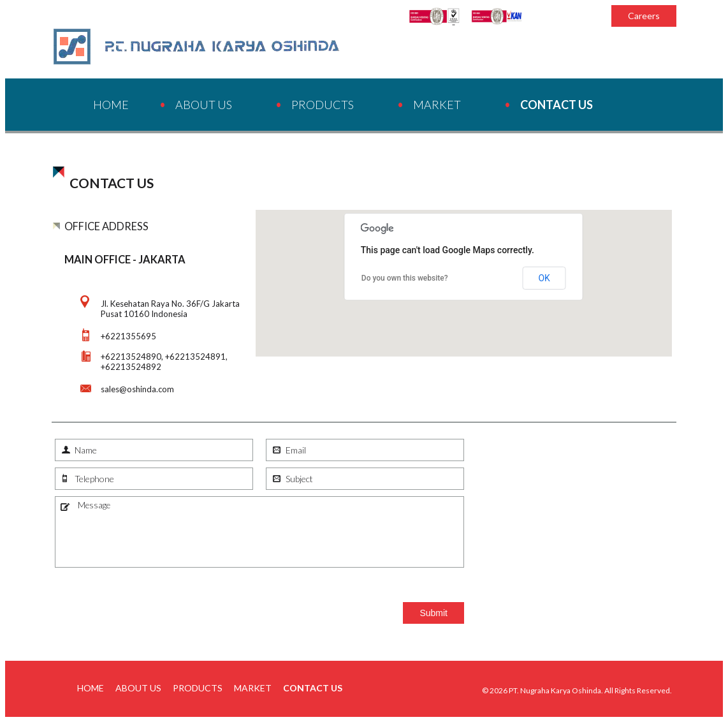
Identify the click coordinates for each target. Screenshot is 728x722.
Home (111, 105)
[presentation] (152, 599)
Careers (644, 16)
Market (437, 105)
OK (544, 278)
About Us (204, 105)
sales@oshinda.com (137, 389)
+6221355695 (128, 336)
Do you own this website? (405, 278)
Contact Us (557, 105)
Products (323, 105)
